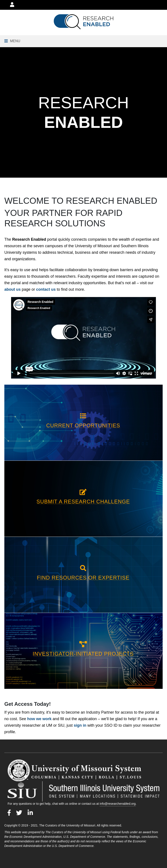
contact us (46, 289)
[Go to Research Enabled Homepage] (83, 22)
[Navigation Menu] (12, 41)
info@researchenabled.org (118, 804)
